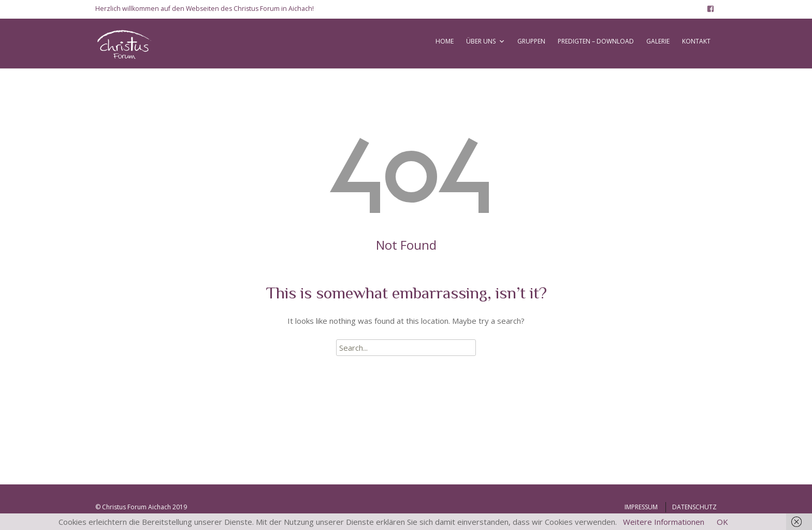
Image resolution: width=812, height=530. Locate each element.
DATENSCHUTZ (694, 507)
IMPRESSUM (641, 507)
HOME (445, 41)
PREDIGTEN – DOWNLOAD (596, 41)
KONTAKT (696, 41)
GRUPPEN (531, 41)
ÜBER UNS (481, 41)
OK (722, 522)
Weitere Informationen (664, 522)
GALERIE (658, 41)
